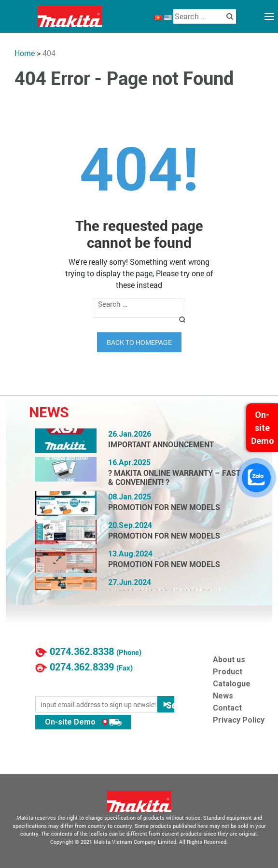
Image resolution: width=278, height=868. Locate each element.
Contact (227, 708)
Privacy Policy (239, 720)
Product (228, 672)
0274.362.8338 (82, 652)
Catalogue (232, 684)
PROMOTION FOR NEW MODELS (164, 507)
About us (229, 660)
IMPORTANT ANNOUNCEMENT (161, 445)
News (223, 696)
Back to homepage (139, 342)
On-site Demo (83, 722)
